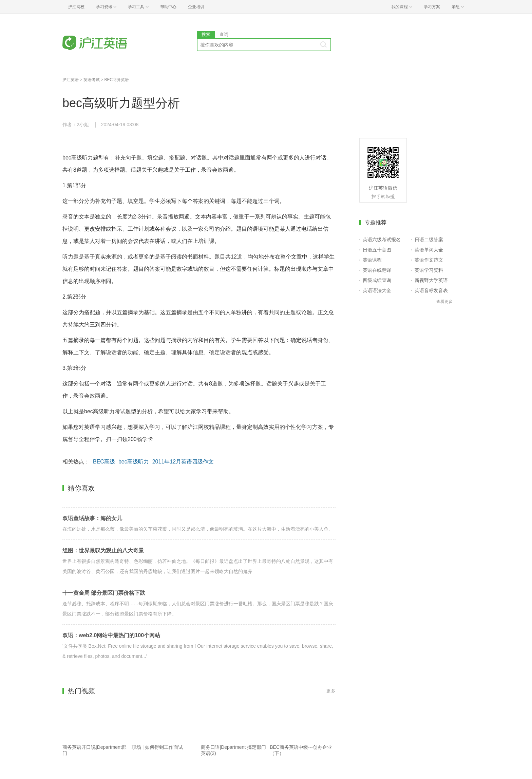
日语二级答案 (429, 240)
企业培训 (196, 7)
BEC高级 (104, 462)
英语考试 (92, 80)
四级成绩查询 (377, 280)
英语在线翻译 (377, 270)
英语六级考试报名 (382, 240)
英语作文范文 (429, 260)
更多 (331, 691)
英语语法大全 (377, 290)
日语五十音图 (377, 250)
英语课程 (372, 260)
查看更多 (444, 302)
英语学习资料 (429, 270)
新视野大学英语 (431, 280)
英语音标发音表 (431, 290)
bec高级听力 (134, 462)
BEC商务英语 (117, 80)
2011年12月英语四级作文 (183, 462)
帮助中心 (168, 7)
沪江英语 (71, 80)
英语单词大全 (429, 250)
